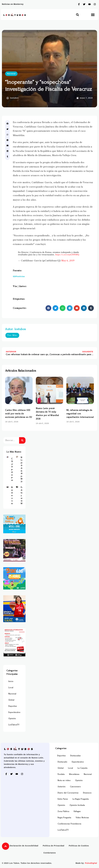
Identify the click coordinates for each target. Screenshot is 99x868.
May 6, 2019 (68, 261)
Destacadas (75, 756)
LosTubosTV (14, 725)
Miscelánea (74, 774)
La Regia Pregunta (81, 799)
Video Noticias (82, 818)
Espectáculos (14, 712)
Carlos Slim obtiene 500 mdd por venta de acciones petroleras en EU (19, 414)
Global (11, 700)
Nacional (11, 74)
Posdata (61, 774)
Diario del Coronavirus (68, 793)
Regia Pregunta (64, 818)
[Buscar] (22, 440)
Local (11, 688)
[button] (78, 15)
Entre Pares (63, 799)
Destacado (62, 762)
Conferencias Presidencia (69, 824)
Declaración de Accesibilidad (24, 846)
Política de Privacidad (54, 846)
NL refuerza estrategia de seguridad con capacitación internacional (80, 414)
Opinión (12, 719)
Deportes (13, 706)
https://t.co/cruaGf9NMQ (67, 255)
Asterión (62, 787)
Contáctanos (50, 853)
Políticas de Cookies (79, 846)
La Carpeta (82, 768)
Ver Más (12, 335)
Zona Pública (63, 811)
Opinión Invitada (77, 805)
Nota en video (64, 780)
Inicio (11, 681)
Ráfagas (77, 811)
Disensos (87, 793)
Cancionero (75, 787)
